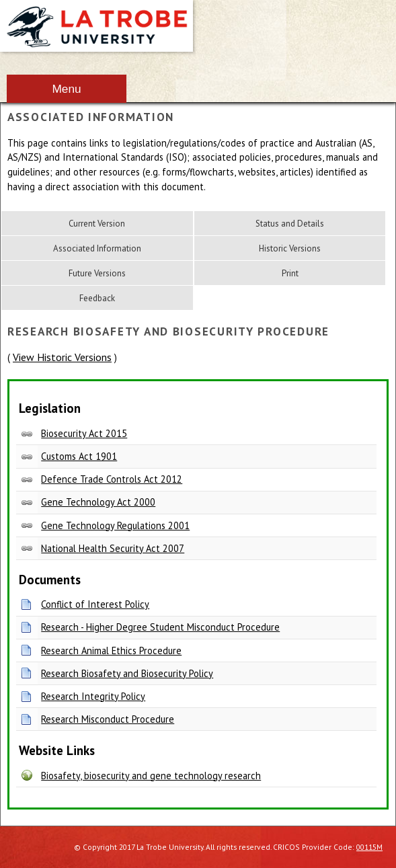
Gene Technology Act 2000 (98, 502)
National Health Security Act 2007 (113, 548)
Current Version (97, 224)
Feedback (97, 298)
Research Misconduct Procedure (108, 719)
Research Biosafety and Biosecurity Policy (127, 673)
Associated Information (97, 248)
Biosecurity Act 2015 (84, 433)
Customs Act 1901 (79, 456)
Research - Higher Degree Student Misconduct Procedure (160, 627)
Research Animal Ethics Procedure (111, 650)
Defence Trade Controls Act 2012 (112, 479)
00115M (369, 847)
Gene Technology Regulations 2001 (115, 525)
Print (290, 273)
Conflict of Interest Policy (95, 604)
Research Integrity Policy (93, 696)
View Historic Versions (62, 357)
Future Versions (97, 273)
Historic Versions (290, 248)
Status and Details (290, 224)
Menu (66, 89)
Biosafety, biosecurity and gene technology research (151, 776)
